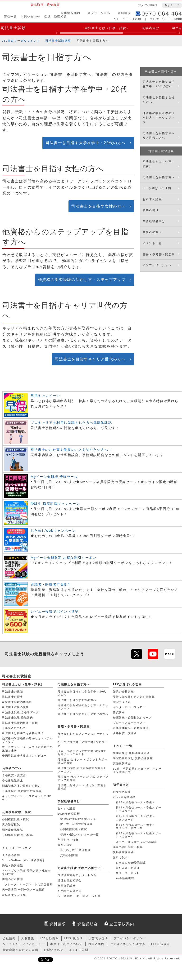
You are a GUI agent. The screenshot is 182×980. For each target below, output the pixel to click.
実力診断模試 (11, 824)
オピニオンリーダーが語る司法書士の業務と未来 (27, 748)
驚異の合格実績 (123, 691)
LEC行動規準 (74, 938)
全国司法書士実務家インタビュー (25, 756)
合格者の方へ (152, 232)
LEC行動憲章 (49, 938)
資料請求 (124, 13)
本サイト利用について (66, 944)
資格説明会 (88, 924)
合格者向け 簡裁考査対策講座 (22, 791)
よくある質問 (11, 855)
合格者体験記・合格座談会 (131, 728)
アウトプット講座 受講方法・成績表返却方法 (27, 872)
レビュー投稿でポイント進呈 (55, 611)
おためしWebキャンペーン (53, 530)
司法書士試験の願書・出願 (20, 723)
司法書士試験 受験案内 (18, 717)
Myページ (172, 5)
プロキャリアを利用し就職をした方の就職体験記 (71, 423)
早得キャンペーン (45, 396)
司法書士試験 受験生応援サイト (81, 868)
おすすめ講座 (152, 199)
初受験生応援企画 (70, 891)
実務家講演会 (122, 763)
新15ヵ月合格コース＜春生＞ (135, 802)
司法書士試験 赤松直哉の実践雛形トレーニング (82, 769)
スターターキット (128, 873)
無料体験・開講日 (128, 868)
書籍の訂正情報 (13, 879)
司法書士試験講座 (58, 41)
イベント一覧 (152, 243)
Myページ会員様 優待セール (54, 477)
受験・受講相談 (56, 16)
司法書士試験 (14, 28)
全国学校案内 (71, 13)
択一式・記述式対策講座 (77, 824)
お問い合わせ (31, 16)
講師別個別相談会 (70, 880)
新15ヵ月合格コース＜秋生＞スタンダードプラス (135, 826)
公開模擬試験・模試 (74, 829)
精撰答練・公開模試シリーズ (132, 717)
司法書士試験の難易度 (17, 702)
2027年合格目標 (124, 797)
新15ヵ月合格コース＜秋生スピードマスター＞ (138, 835)
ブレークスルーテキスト (130, 723)
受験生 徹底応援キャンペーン (55, 503)
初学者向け (151, 28)
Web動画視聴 (125, 878)
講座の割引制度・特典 (128, 847)
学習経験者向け (154, 221)
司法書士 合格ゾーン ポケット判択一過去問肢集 (83, 761)
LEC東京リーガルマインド (21, 41)
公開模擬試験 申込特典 (18, 835)
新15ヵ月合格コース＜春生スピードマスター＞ (138, 809)
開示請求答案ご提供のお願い (22, 786)
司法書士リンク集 (14, 895)
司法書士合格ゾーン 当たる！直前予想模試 (82, 787)
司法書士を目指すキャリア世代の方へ (90, 359)
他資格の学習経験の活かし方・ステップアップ (82, 279)
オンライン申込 (99, 13)
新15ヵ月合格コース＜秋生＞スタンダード (135, 818)
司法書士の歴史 (13, 697)
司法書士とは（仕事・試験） (107, 28)
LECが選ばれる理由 (157, 188)
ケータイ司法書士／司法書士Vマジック (82, 744)
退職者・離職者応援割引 (51, 584)
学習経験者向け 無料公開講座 (133, 758)
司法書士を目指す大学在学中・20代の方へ (86, 143)
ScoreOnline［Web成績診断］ (24, 860)
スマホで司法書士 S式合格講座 (136, 842)
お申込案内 (96, 944)
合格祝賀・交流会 (125, 733)
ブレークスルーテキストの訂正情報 (29, 884)
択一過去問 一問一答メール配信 (24, 889)
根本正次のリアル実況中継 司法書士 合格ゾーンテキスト (82, 752)
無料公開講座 (69, 855)
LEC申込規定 (161, 944)
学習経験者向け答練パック (78, 819)
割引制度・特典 (68, 840)
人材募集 (28, 938)
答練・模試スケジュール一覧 (80, 834)
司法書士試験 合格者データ (21, 712)
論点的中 (119, 712)
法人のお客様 (148, 5)
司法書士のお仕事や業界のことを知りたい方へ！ (71, 450)
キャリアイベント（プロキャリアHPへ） (27, 798)
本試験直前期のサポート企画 (77, 875)
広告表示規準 (98, 938)
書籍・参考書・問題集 (159, 254)
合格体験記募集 (13, 780)
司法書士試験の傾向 (16, 707)
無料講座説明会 (123, 852)
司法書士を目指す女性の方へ (98, 206)
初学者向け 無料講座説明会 (132, 753)
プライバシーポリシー (130, 938)
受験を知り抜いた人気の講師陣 (134, 697)
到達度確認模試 (13, 830)
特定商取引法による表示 (21, 950)
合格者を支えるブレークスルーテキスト (83, 735)
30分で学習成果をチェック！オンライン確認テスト (137, 770)
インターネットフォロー (130, 707)
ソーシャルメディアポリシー (24, 944)
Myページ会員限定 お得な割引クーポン (64, 557)
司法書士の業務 (13, 691)
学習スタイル (122, 702)
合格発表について (14, 728)
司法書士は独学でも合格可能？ (23, 733)
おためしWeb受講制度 (131, 862)
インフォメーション (157, 265)
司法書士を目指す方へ (93, 41)
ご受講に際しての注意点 (128, 944)
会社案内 (9, 938)
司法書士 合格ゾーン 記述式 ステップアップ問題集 (83, 778)
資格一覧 (10, 16)
